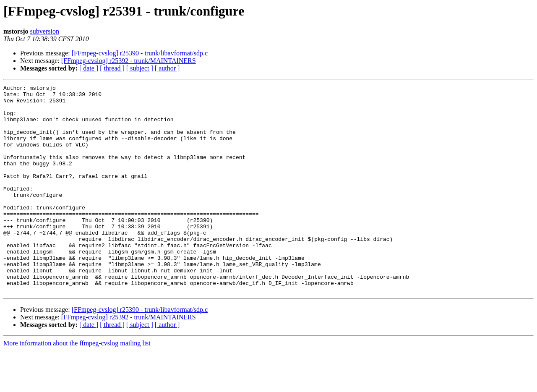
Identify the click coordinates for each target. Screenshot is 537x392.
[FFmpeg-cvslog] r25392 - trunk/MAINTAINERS (129, 61)
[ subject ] (140, 68)
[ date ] (89, 68)
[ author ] (167, 68)
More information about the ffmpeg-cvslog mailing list (77, 385)
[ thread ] (112, 68)
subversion (45, 31)
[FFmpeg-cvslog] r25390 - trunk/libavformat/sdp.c (140, 53)
